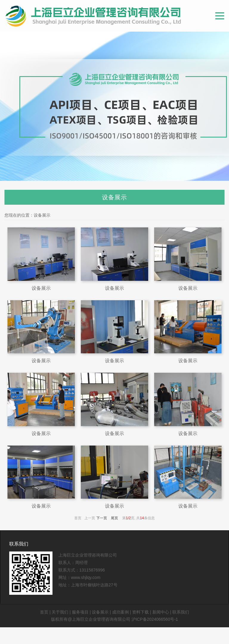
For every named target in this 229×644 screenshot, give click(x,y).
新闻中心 (161, 612)
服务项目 (80, 612)
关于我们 (60, 612)
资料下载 (140, 612)
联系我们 (19, 544)
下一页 (102, 518)
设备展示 (42, 215)
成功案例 (120, 612)
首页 (44, 612)
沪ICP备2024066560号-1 (155, 619)
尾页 (114, 518)
